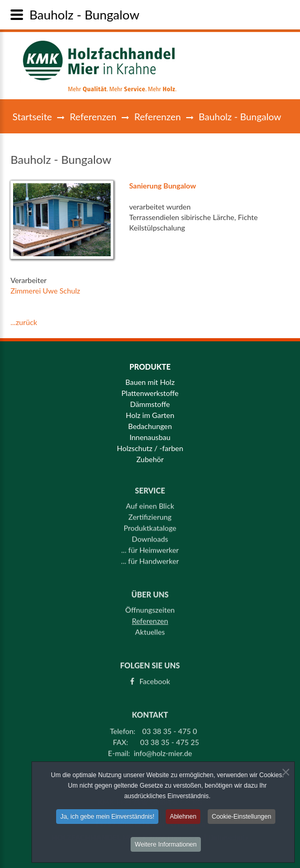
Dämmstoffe (150, 404)
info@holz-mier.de (163, 750)
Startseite (32, 117)
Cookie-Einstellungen (242, 819)
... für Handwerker (150, 558)
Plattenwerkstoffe (150, 393)
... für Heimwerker (150, 547)
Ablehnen (183, 819)
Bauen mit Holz (150, 382)
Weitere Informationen (166, 846)
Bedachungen (150, 426)
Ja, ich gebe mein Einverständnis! (107, 819)
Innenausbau (150, 437)
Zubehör (150, 459)
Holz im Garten (150, 415)
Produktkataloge (150, 525)
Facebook (155, 678)
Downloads (150, 536)
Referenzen (93, 117)
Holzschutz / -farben (150, 448)
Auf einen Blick (150, 503)
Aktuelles (150, 629)
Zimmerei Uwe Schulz (45, 291)
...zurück (24, 322)
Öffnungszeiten (150, 607)
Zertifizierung (150, 514)
